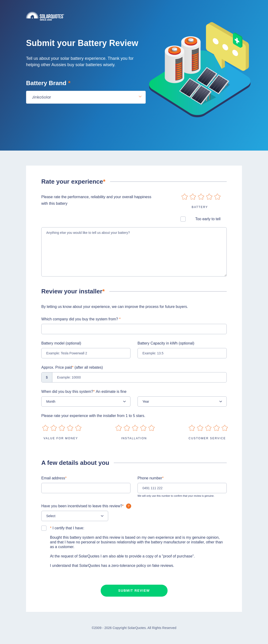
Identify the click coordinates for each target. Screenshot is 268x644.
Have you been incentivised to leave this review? (87, 506)
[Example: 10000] (134, 377)
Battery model (61, 343)
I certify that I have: (67, 528)
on (185, 197)
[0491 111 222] (182, 488)
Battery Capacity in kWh (166, 343)
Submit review (134, 591)
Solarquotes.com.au (134, 16)
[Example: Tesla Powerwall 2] (86, 353)
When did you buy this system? (84, 392)
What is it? (129, 506)
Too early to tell (208, 219)
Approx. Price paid (72, 367)
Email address (54, 478)
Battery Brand (48, 83)
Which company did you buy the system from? (81, 319)
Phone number (151, 478)
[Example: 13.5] (182, 353)
